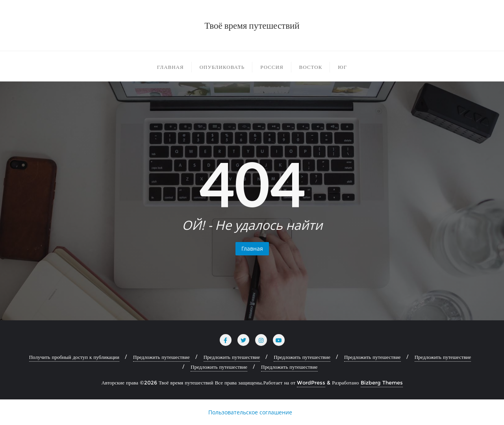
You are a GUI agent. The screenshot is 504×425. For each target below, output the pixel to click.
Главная (252, 249)
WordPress (311, 382)
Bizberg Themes (382, 382)
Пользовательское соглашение (250, 412)
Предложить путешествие (161, 357)
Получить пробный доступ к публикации (74, 357)
